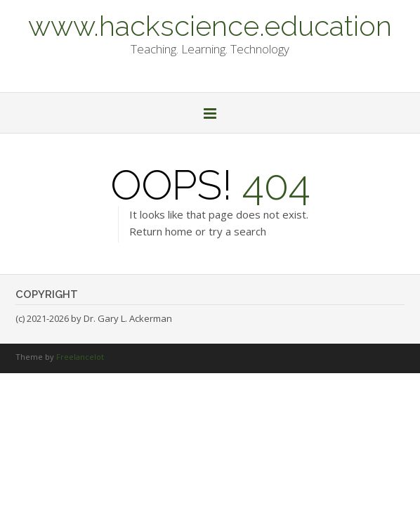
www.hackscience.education (210, 25)
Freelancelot (80, 357)
